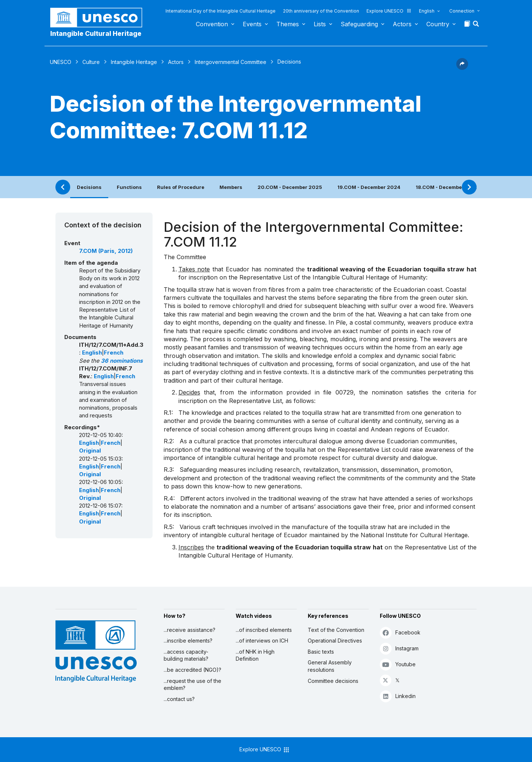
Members (231, 187)
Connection (462, 11)
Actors (402, 24)
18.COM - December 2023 (447, 187)
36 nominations (122, 361)
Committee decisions (333, 681)
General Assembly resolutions (330, 666)
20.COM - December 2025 (290, 187)
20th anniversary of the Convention (321, 11)
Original (90, 451)
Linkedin (398, 696)
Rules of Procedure (181, 187)
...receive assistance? (190, 630)
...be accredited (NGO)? (192, 670)
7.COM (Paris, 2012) (106, 251)
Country (438, 24)
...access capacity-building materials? (186, 655)
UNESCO (61, 62)
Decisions (89, 187)
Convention (212, 24)
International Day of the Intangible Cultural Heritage (221, 11)
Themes (288, 24)
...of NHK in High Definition (255, 655)
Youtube (398, 664)
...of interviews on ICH (262, 641)
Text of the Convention (336, 630)
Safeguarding (359, 24)
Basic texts (321, 652)
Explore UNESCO (389, 11)
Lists (320, 24)
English (427, 11)
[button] (477, 26)
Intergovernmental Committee (231, 62)
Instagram (399, 648)
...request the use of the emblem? (192, 685)
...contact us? (179, 699)
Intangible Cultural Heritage (96, 33)
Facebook (400, 632)
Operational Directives (335, 641)
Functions (129, 187)
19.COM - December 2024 (369, 187)
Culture (91, 62)
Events (252, 24)
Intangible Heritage (134, 62)
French (114, 353)
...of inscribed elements (264, 630)
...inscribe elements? (188, 641)
